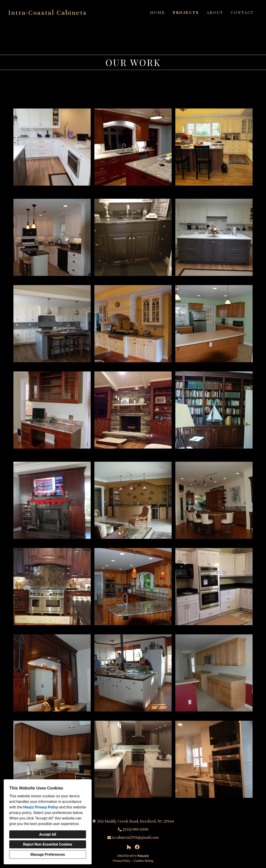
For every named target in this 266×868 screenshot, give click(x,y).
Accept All (48, 834)
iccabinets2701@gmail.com (135, 837)
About (215, 13)
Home (158, 13)
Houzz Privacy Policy (41, 807)
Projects (186, 13)
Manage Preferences (48, 854)
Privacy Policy (121, 861)
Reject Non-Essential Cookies (48, 844)
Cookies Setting (143, 861)
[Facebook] (137, 847)
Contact (242, 13)
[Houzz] (129, 847)
